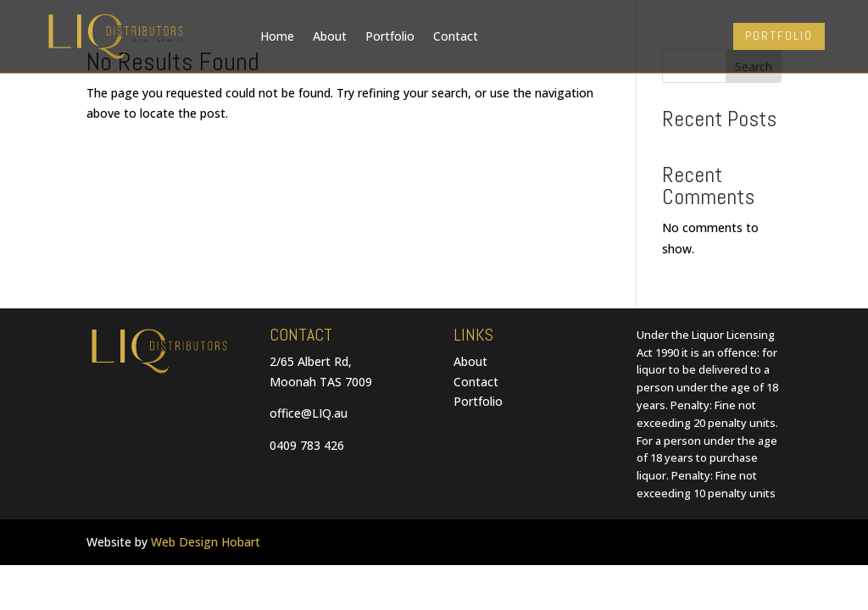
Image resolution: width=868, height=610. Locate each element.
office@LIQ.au (309, 413)
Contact (456, 36)
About (330, 36)
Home (277, 36)
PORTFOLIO (779, 36)
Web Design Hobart (206, 542)
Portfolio (390, 36)
